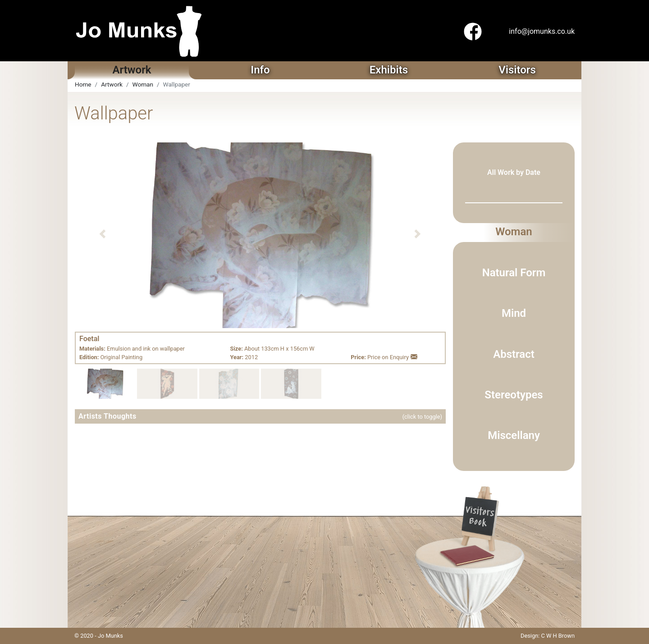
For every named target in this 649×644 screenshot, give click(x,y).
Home (83, 84)
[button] (103, 234)
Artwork (112, 84)
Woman (143, 84)
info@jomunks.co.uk (542, 31)
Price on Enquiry (392, 357)
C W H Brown (558, 636)
